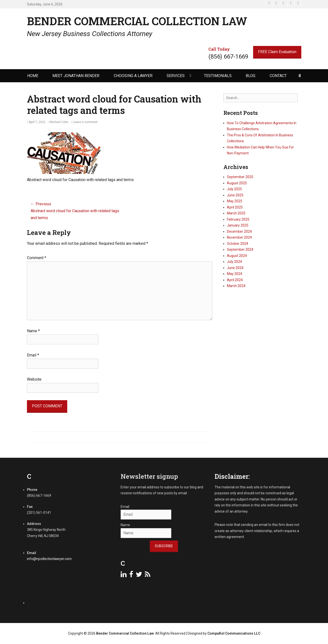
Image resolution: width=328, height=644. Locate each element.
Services (176, 76)
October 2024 (238, 244)
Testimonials (218, 76)
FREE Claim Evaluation (277, 52)
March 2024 (236, 286)
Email (33, 355)
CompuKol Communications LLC (234, 633)
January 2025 (238, 225)
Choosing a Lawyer (133, 76)
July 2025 (234, 189)
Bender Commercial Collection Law (137, 21)
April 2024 (235, 280)
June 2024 (235, 268)
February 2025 (238, 219)
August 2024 (237, 256)
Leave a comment (85, 122)
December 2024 (239, 231)
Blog (251, 76)
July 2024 (234, 262)
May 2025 (235, 201)
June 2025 (235, 195)
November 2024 (239, 237)
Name (33, 331)
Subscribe (164, 546)
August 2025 (237, 183)
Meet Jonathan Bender (76, 76)
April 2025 (235, 207)
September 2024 (240, 249)
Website (34, 379)
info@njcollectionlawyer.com (49, 559)
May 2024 (235, 274)
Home (33, 76)
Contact (278, 76)
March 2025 (236, 213)
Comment (37, 258)
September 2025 (240, 177)
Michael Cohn (59, 122)
